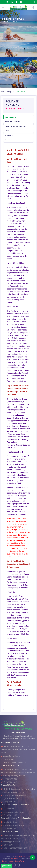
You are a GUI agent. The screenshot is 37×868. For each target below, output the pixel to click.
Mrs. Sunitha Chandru (10, 822)
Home (3, 92)
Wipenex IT (15, 859)
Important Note (10, 135)
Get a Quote (9, 140)
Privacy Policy (20, 861)
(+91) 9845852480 (9, 828)
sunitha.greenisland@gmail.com (13, 825)
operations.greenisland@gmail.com (14, 795)
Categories (10, 92)
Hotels (7, 131)
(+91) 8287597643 (9, 802)
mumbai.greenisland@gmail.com (13, 776)
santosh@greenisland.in (10, 756)
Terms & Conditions (8, 861)
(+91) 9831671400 (9, 815)
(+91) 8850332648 (9, 782)
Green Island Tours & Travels (23, 856)
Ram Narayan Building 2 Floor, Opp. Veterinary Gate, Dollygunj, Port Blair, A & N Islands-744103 (18, 750)
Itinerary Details (11, 117)
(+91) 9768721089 (9, 779)
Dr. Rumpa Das (7, 809)
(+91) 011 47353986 (10, 799)
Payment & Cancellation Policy (16, 126)
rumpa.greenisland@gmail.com (13, 812)
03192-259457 (8, 759)
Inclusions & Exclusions (13, 122)
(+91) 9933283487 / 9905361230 (14, 762)
